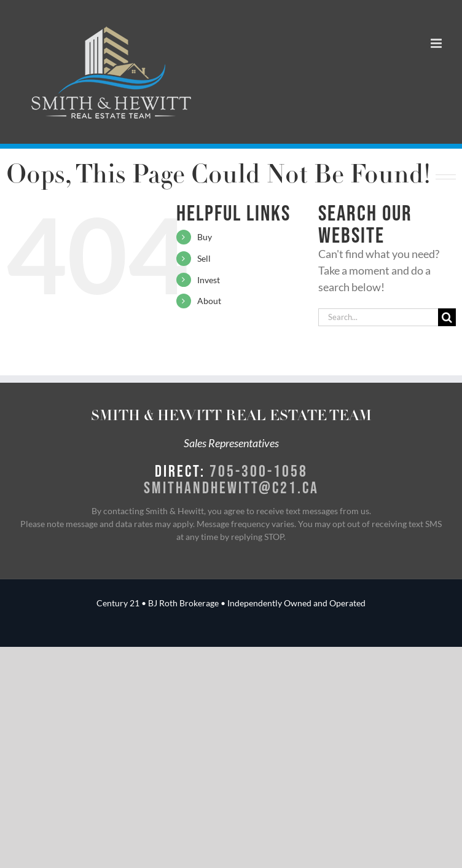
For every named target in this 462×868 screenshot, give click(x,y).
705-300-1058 (259, 471)
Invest (209, 280)
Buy (205, 237)
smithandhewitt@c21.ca (231, 487)
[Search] (447, 317)
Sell (204, 258)
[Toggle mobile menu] (437, 43)
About (209, 301)
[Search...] (378, 317)
